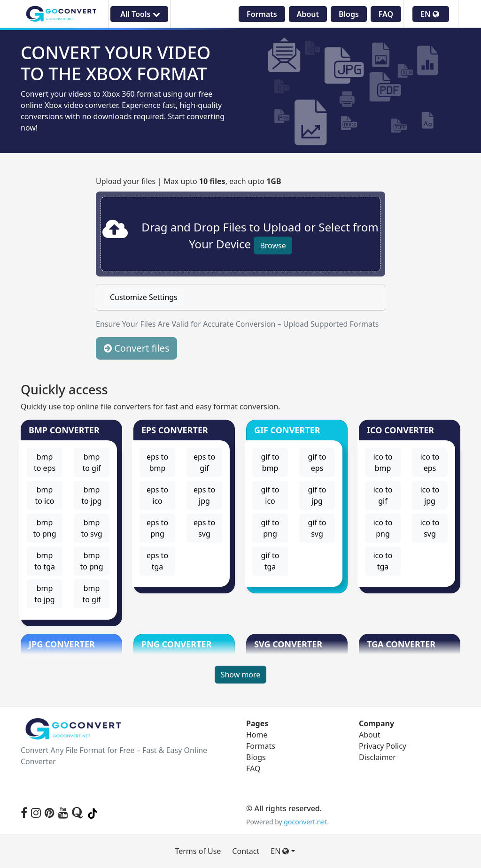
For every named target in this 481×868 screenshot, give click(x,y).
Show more (241, 675)
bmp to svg (91, 528)
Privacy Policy (383, 746)
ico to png (383, 528)
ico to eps (430, 462)
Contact (246, 851)
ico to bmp (383, 462)
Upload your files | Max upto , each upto (189, 181)
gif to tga (270, 561)
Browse (273, 246)
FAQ (386, 14)
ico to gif (383, 495)
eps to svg (204, 528)
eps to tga (157, 561)
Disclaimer (377, 757)
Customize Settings (144, 297)
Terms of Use (198, 851)
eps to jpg (204, 495)
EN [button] (430, 14)
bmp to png (44, 528)
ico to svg (430, 528)
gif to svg (317, 528)
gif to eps (317, 462)
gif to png (270, 528)
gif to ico (270, 495)
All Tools (139, 14)
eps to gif (204, 462)
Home (257, 735)
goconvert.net (305, 822)
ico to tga (383, 561)
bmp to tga (45, 561)
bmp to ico (44, 495)
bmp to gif (91, 462)
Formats (262, 14)
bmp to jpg (91, 495)
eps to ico (157, 495)
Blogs (349, 14)
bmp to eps (45, 462)
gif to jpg (317, 495)
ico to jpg (430, 495)
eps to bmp (157, 462)
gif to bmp (270, 462)
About (308, 14)
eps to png (157, 528)
